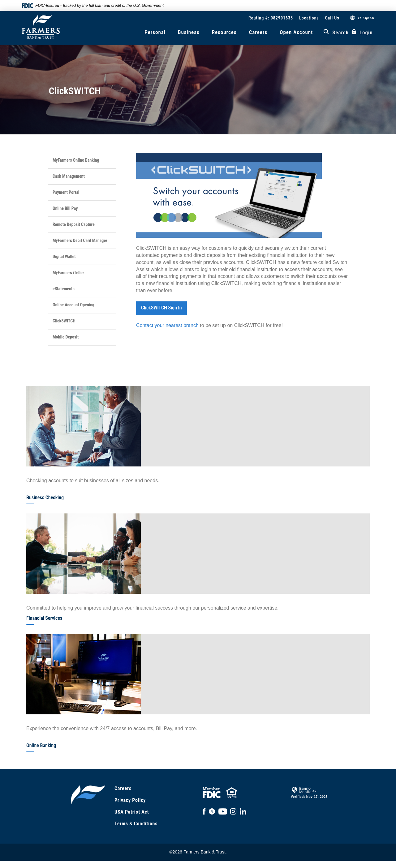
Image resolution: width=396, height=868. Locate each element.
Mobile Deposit (66, 337)
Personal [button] (155, 32)
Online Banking (41, 745)
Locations (309, 18)
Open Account (296, 32)
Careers (258, 32)
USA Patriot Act (132, 812)
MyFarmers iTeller (68, 273)
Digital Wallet (64, 257)
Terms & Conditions (136, 824)
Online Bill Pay (65, 208)
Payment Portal (66, 192)
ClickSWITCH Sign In (161, 308)
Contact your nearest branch (167, 325)
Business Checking (45, 498)
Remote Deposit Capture (74, 224)
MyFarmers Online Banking (76, 160)
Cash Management (69, 176)
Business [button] (189, 32)
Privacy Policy (130, 800)
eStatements (64, 289)
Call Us (332, 18)
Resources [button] (224, 32)
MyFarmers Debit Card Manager (80, 240)
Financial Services (44, 618)
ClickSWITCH (64, 321)
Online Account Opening (73, 305)
